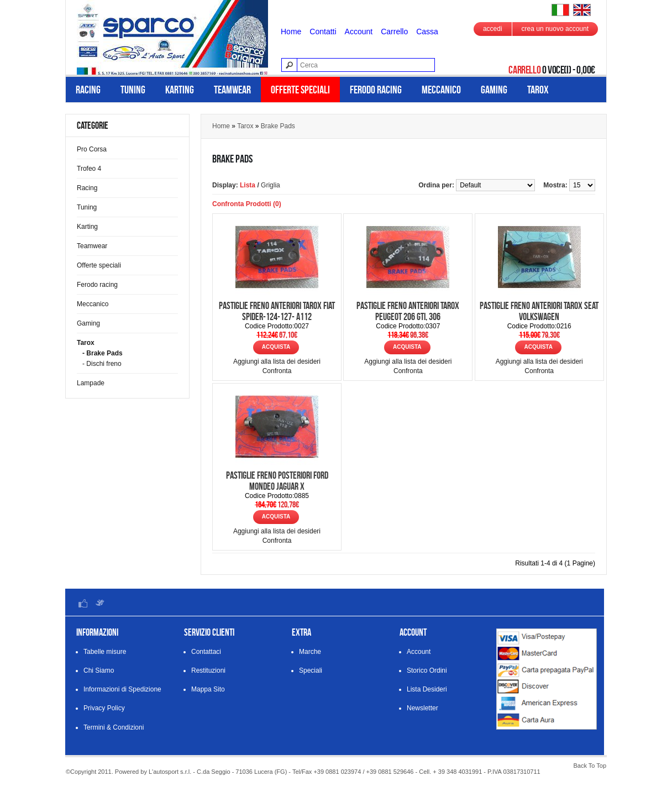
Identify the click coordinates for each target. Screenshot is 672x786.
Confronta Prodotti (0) (247, 204)
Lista (248, 185)
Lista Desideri (427, 689)
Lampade (91, 383)
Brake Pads (278, 126)
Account (359, 32)
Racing (88, 90)
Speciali (311, 670)
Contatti (323, 32)
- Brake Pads (103, 353)
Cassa (427, 32)
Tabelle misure (105, 652)
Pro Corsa (92, 149)
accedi (493, 29)
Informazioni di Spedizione (122, 689)
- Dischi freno (102, 364)
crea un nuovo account (555, 29)
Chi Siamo (99, 670)
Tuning (133, 90)
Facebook (83, 603)
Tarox (538, 90)
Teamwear (232, 90)
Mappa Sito (208, 689)
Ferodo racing (376, 90)
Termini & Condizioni (114, 727)
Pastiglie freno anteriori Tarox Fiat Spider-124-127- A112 (277, 311)
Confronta (277, 371)
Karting (180, 90)
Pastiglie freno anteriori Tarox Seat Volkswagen (539, 311)
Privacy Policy (104, 708)
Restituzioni (208, 670)
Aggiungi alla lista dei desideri (277, 361)
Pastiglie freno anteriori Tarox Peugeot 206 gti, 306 (408, 311)
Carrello (394, 32)
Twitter (99, 603)
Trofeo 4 (89, 169)
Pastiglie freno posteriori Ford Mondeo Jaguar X (277, 481)
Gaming (494, 90)
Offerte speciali (300, 90)
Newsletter (422, 708)
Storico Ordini (427, 670)
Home (291, 32)
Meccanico (441, 90)
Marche (310, 652)
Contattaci (206, 652)
